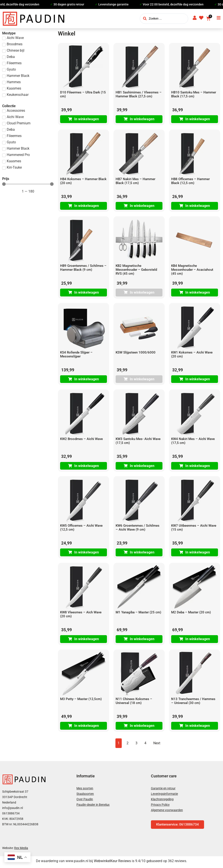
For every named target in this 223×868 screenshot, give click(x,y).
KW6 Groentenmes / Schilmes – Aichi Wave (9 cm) (138, 529)
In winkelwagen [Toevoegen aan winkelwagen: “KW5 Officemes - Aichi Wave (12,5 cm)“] (87, 554)
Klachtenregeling (162, 801)
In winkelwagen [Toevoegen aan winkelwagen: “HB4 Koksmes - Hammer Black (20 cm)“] (87, 206)
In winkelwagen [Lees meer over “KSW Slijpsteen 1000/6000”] (142, 380)
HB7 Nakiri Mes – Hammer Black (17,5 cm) (135, 181)
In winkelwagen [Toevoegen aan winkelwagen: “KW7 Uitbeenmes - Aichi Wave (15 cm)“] (198, 554)
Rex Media (21, 850)
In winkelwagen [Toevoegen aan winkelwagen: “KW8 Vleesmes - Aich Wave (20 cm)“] (87, 641)
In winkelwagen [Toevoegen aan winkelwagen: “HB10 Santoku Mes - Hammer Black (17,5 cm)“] (198, 119)
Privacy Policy (160, 807)
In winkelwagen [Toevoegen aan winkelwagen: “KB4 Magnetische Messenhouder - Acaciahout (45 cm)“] (198, 293)
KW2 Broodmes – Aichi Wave (81, 440)
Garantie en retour (163, 790)
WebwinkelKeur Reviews (112, 863)
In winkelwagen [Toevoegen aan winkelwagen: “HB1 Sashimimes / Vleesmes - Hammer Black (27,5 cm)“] (142, 119)
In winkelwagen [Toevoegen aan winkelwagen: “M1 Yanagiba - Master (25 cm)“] (142, 641)
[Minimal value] (28, 184)
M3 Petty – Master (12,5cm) (81, 701)
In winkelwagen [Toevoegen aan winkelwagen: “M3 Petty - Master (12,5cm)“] (87, 728)
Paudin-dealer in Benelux (93, 807)
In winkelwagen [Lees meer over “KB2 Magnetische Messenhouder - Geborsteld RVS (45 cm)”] (142, 293)
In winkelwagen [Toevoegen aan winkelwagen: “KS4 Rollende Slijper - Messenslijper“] (87, 380)
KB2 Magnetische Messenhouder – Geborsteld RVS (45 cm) (136, 270)
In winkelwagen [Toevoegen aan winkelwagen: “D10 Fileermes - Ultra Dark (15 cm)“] (87, 119)
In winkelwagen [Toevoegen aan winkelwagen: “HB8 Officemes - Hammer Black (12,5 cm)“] (198, 206)
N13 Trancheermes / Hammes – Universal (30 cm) (193, 703)
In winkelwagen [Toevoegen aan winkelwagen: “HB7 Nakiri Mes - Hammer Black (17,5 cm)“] (142, 206)
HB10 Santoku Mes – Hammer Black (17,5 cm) (194, 94)
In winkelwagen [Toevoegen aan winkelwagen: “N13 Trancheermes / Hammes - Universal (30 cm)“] (198, 728)
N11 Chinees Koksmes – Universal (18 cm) (134, 703)
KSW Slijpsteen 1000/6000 (136, 353)
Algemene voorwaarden (167, 812)
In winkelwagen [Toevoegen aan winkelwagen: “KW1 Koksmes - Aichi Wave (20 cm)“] (198, 380)
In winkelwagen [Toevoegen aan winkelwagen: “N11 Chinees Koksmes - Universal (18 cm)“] (142, 728)
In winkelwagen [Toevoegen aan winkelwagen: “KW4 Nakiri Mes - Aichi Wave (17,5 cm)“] (198, 467)
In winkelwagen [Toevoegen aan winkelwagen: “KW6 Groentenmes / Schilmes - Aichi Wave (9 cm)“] (142, 554)
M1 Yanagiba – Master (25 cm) (138, 614)
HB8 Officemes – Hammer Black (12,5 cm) (190, 181)
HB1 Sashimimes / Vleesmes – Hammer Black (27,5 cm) (139, 94)
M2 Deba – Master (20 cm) (191, 614)
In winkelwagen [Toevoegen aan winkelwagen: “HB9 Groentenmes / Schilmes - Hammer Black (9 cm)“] (87, 293)
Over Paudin (85, 801)
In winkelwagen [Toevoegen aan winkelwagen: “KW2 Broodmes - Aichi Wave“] (87, 467)
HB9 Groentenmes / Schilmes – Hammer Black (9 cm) (83, 268)
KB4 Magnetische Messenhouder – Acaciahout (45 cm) (192, 270)
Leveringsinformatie (164, 796)
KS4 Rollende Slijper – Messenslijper (76, 355)
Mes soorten (85, 790)
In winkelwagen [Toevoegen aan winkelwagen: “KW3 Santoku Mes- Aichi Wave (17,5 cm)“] (142, 467)
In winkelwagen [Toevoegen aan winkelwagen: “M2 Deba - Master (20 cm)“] (198, 641)
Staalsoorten (85, 796)
